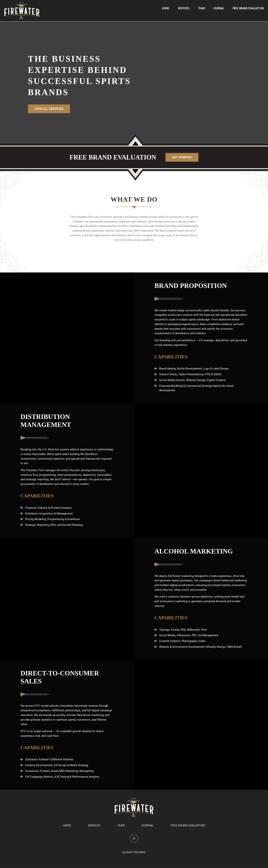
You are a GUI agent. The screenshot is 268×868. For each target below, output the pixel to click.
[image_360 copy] (22, 11)
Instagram (134, 837)
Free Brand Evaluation (188, 825)
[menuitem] (166, 8)
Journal (147, 825)
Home (67, 825)
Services (94, 825)
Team (121, 825)
